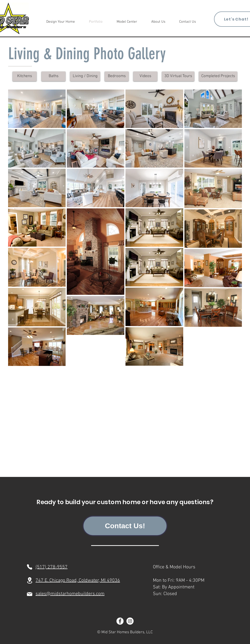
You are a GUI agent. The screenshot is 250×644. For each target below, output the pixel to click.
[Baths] (53, 76)
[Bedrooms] (117, 76)
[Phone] (30, 567)
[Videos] (145, 76)
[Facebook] (120, 621)
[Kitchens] (25, 76)
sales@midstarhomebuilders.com (70, 594)
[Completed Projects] (218, 76)
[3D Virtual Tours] (178, 76)
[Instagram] (130, 621)
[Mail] (30, 594)
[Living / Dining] (85, 76)
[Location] (30, 580)
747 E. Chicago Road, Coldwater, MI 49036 (78, 581)
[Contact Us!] (125, 526)
